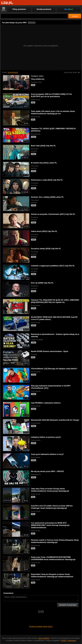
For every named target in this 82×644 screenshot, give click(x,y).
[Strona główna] (7, 3)
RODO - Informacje (69, 641)
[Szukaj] (34, 16)
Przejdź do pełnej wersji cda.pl (41, 626)
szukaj (75, 16)
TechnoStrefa (13, 72)
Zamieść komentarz (68, 605)
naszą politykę (44, 638)
